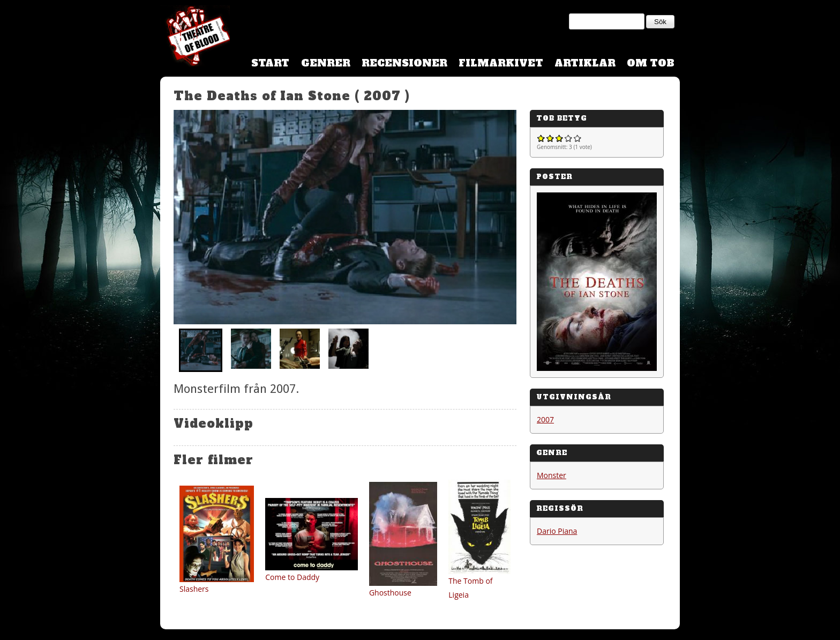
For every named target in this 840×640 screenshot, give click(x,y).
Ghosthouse (390, 593)
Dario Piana (557, 531)
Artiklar (585, 63)
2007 (545, 419)
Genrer (326, 63)
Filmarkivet (501, 63)
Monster (552, 475)
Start (270, 63)
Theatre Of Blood (195, 38)
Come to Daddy (292, 577)
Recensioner (404, 63)
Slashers (194, 589)
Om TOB (651, 63)
